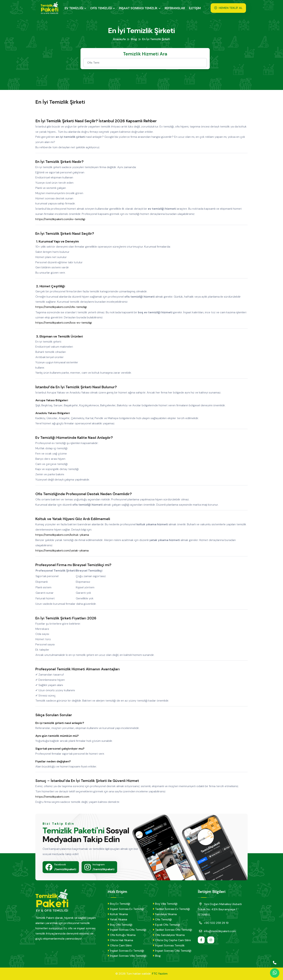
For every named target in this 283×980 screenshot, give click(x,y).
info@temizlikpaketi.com (217, 931)
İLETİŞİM (196, 8)
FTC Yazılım (160, 974)
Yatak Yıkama (117, 919)
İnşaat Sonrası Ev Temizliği (126, 909)
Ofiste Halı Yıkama (120, 940)
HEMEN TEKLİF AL (229, 8)
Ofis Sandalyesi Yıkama (169, 935)
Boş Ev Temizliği (119, 904)
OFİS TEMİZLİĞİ (102, 8)
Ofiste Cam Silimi (120, 945)
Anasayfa (119, 39)
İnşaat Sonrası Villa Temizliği (127, 956)
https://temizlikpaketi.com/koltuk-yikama (64, 535)
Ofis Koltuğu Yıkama (122, 935)
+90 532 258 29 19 (213, 923)
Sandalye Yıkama (165, 914)
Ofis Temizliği (162, 919)
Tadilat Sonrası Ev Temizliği (171, 909)
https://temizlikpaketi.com (54, 797)
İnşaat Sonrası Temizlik (169, 945)
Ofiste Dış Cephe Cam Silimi (172, 940)
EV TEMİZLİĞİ (75, 8)
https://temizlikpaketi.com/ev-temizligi (62, 219)
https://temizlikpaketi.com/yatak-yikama (64, 551)
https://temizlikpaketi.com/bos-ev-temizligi (65, 323)
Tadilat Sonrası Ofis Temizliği (172, 930)
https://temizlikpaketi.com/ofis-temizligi (63, 307)
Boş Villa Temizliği (165, 904)
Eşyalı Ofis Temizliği (166, 925)
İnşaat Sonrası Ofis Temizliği (127, 930)
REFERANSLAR (176, 8)
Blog (134, 39)
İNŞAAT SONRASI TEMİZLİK (139, 8)
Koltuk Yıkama (118, 914)
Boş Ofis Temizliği (120, 925)
